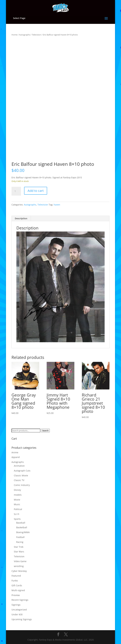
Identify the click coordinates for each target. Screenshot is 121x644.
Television (36, 35)
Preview (16, 595)
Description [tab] (21, 218)
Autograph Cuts (22, 471)
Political (18, 509)
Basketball (22, 527)
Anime (15, 452)
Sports (17, 519)
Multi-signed (18, 590)
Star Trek (19, 547)
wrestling (19, 566)
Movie (17, 500)
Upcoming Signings (22, 619)
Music (17, 504)
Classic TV (19, 480)
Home (14, 35)
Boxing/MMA (23, 532)
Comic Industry (22, 485)
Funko (15, 581)
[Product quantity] (16, 191)
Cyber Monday (19, 571)
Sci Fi (17, 514)
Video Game (20, 561)
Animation (19, 466)
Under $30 (17, 614)
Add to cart (36, 191)
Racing (20, 542)
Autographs (25, 35)
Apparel (16, 457)
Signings (16, 605)
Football (20, 537)
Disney (17, 490)
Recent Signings (20, 600)
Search (45, 431)
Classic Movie (21, 475)
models (18, 495)
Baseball (21, 523)
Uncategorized (19, 610)
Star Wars (19, 552)
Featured (16, 576)
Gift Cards (17, 585)
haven (57, 205)
